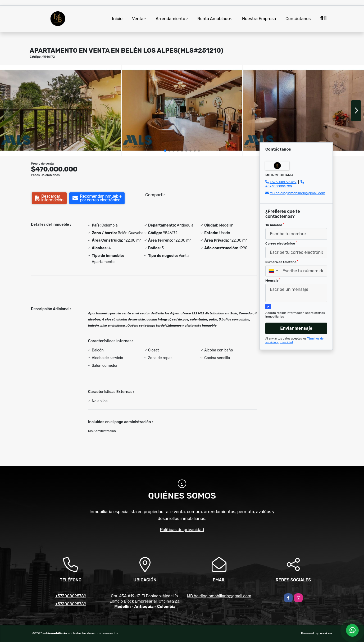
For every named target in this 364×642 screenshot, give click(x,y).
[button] (165, 151)
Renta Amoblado (214, 19)
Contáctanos (298, 19)
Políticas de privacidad (182, 530)
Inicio (117, 19)
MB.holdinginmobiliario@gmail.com (297, 193)
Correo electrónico (281, 243)
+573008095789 (283, 182)
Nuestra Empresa (259, 19)
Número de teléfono (282, 262)
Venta (138, 19)
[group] (60, 110)
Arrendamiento (170, 19)
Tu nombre (275, 225)
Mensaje (273, 280)
